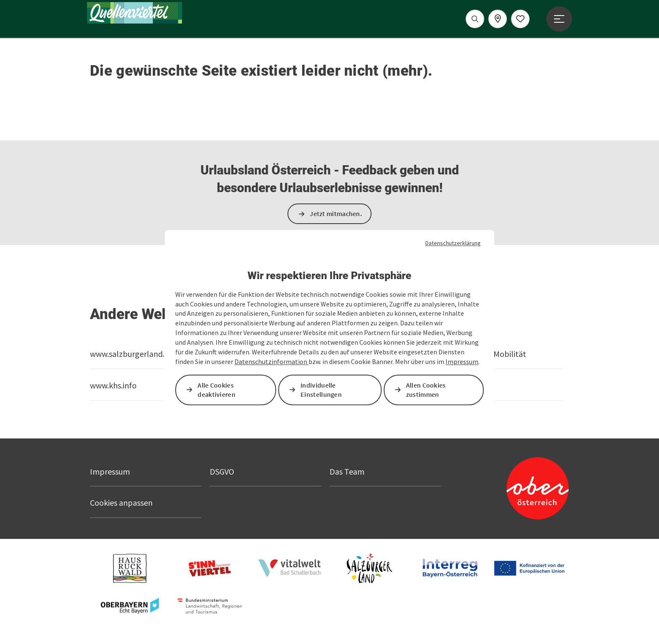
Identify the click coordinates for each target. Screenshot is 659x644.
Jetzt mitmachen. (336, 214)
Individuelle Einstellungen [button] (321, 390)
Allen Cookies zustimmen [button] (426, 390)
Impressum (462, 362)
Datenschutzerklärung (453, 243)
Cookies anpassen (121, 503)
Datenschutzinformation (272, 362)
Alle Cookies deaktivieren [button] (216, 390)
